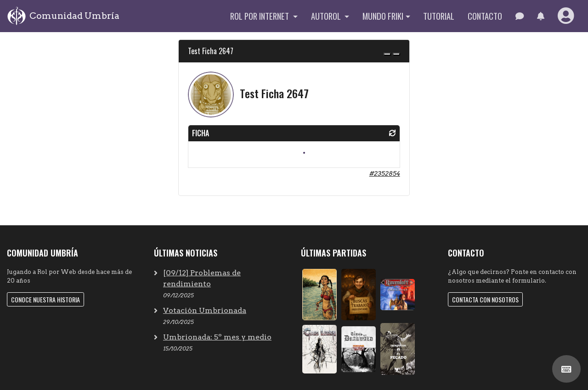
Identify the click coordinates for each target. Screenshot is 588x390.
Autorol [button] (327, 16)
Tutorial (439, 16)
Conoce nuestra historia (45, 299)
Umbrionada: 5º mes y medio (217, 337)
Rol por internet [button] (260, 16)
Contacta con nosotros (485, 299)
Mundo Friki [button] (383, 16)
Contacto (485, 16)
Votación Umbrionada (205, 310)
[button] (540, 16)
